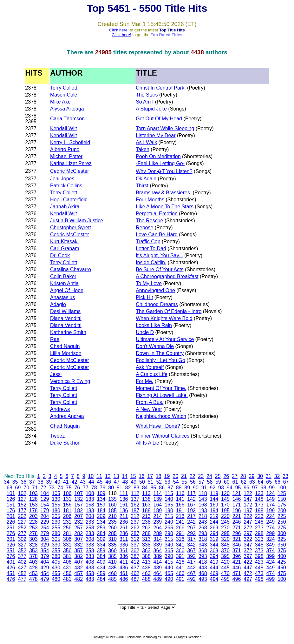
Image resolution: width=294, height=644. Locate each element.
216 (180, 516)
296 (237, 533)
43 (83, 482)
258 (90, 528)
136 (124, 499)
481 (67, 579)
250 (282, 522)
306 (67, 539)
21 (184, 476)
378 (33, 556)
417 (191, 562)
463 (146, 573)
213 (146, 516)
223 (259, 516)
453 (33, 573)
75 (69, 488)
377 (22, 556)
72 (43, 488)
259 (101, 528)
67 (286, 482)
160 (112, 505)
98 (264, 488)
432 (78, 568)
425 (282, 562)
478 (33, 579)
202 (22, 516)
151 (11, 505)
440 (169, 568)
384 (101, 556)
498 (259, 579)
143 (203, 499)
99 (272, 488)
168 (203, 505)
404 (45, 562)
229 (45, 522)
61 (235, 482)
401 (11, 562)
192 (191, 510)
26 (226, 476)
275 (282, 528)
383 (90, 556)
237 (135, 522)
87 (170, 488)
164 (158, 505)
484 (101, 579)
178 (33, 510)
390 (169, 556)
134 (101, 499)
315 (169, 539)
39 (49, 482)
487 (135, 579)
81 (120, 488)
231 (67, 522)
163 (146, 505)
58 (210, 482)
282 (78, 533)
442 (191, 568)
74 (60, 488)
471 (237, 573)
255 (56, 528)
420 (225, 562)
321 (237, 539)
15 (133, 476)
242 (191, 522)
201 (11, 516)
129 (45, 499)
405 (56, 562)
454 (45, 573)
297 (248, 533)
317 (191, 539)
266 (180, 528)
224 (270, 516)
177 (22, 510)
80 (111, 488)
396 (237, 556)
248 (259, 522)
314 (158, 539)
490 (169, 579)
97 (255, 488)
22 (193, 476)
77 (86, 488)
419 (214, 562)
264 (158, 528)
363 (146, 550)
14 (125, 476)
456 (67, 573)
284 (101, 533)
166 (180, 505)
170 (225, 505)
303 (33, 539)
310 (112, 539)
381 (67, 556)
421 (237, 562)
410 (112, 562)
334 (101, 545)
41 (66, 482)
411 (124, 562)
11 (99, 476)
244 (214, 522)
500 (282, 579)
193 (203, 510)
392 (191, 556)
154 (45, 505)
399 (270, 556)
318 (203, 539)
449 (270, 568)
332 (78, 545)
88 (179, 488)
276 (11, 533)
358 (90, 550)
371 (237, 550)
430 (56, 568)
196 (237, 510)
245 (225, 522)
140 (169, 499)
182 (78, 510)
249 (270, 522)
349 (270, 545)
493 (203, 579)
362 (135, 550)
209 (101, 516)
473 (259, 573)
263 (146, 528)
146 (237, 499)
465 (169, 573)
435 (112, 568)
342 (191, 545)
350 (282, 545)
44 (91, 482)
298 (259, 533)
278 (33, 533)
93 (221, 488)
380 (56, 556)
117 (191, 493)
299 (270, 533)
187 (135, 510)
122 (248, 493)
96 (246, 488)
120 (225, 493)
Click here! (119, 30)
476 (11, 579)
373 (259, 550)
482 (78, 579)
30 (260, 476)
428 (33, 568)
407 (78, 562)
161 (124, 505)
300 (282, 533)
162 (135, 505)
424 (270, 562)
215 (169, 516)
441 (180, 568)
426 (11, 568)
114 (158, 493)
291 (180, 533)
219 (214, 516)
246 (237, 522)
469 (214, 573)
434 (101, 568)
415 (169, 562)
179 (45, 510)
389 (158, 556)
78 (94, 488)
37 (32, 482)
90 (196, 488)
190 (169, 510)
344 (214, 545)
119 (214, 493)
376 (11, 556)
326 (11, 545)
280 (56, 533)
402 (22, 562)
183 (90, 510)
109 (101, 493)
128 (33, 499)
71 (35, 488)
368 (203, 550)
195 (225, 510)
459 (101, 573)
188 (146, 510)
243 (203, 522)
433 (90, 568)
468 (203, 573)
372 (248, 550)
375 (282, 550)
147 (248, 499)
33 (285, 476)
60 (227, 482)
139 (158, 499)
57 (201, 482)
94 (230, 488)
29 (252, 476)
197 (248, 510)
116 (180, 493)
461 (124, 573)
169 (214, 505)
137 (135, 499)
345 (225, 545)
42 (75, 482)
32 (277, 476)
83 (136, 488)
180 (56, 510)
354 (45, 550)
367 (191, 550)
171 (237, 505)
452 (22, 573)
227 (22, 522)
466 (180, 573)
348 (259, 545)
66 (278, 482)
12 (108, 476)
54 (176, 482)
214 (158, 516)
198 (259, 510)
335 (112, 545)
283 (90, 533)
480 (56, 579)
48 (125, 482)
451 (11, 573)
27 (235, 476)
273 (259, 528)
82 (128, 488)
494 (214, 579)
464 (158, 573)
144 (214, 499)
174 (270, 505)
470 (225, 573)
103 (33, 493)
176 (11, 510)
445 (225, 568)
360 (112, 550)
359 (101, 550)
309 (101, 539)
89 (187, 488)
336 (124, 545)
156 (67, 505)
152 (22, 505)
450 (282, 568)
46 (108, 482)
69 (18, 488)
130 (56, 499)
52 (159, 482)
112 (135, 493)
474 (270, 573)
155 (56, 505)
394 (214, 556)
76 (77, 488)
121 (237, 493)
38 (41, 482)
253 (33, 528)
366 (180, 550)
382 (78, 556)
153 (33, 505)
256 (67, 528)
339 (158, 545)
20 (175, 476)
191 (180, 510)
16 (142, 476)
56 (193, 482)
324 (270, 539)
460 (112, 573)
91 (204, 488)
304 (45, 539)
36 (23, 482)
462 (135, 573)
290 (169, 533)
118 (203, 493)
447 (248, 568)
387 (135, 556)
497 (248, 579)
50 (142, 482)
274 (270, 528)
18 (159, 476)
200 (282, 510)
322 (248, 539)
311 (124, 539)
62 (244, 482)
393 (203, 556)
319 (214, 539)
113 (146, 493)
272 (248, 528)
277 (22, 533)
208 (90, 516)
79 (102, 488)
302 (22, 539)
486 (124, 579)
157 (78, 505)
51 (151, 482)
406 (67, 562)
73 (52, 488)
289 (158, 533)
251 (11, 528)
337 (135, 545)
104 (45, 493)
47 (117, 482)
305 (56, 539)
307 (78, 539)
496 (237, 579)
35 (15, 482)
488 (146, 579)
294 (214, 533)
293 (203, 533)
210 (112, 516)
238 (146, 522)
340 (169, 545)
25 (218, 476)
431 (67, 568)
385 (112, 556)
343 (203, 545)
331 (67, 545)
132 (78, 499)
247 (248, 522)
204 (45, 516)
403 (33, 562)
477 (22, 579)
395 (225, 556)
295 (225, 533)
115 (169, 493)
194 (214, 510)
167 (191, 505)
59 (218, 482)
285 (112, 533)
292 (191, 533)
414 (158, 562)
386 (124, 556)
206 (67, 516)
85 (154, 488)
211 (124, 516)
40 (57, 482)
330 (56, 545)
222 (248, 516)
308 (90, 539)
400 (282, 556)
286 (124, 533)
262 (135, 528)
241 (180, 522)
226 (11, 522)
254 (45, 528)
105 (56, 493)
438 (146, 568)
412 (135, 562)
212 (135, 516)
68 (10, 488)
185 (112, 510)
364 (158, 550)
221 (237, 516)
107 (78, 493)
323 (259, 539)
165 (169, 505)
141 (180, 499)
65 (269, 482)
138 (146, 499)
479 (45, 579)
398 (259, 556)
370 (225, 550)
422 (248, 562)
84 (145, 488)
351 (11, 550)
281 (67, 533)
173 (259, 505)
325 (282, 539)
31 (269, 476)
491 (180, 579)
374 (270, 550)
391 (180, 556)
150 (282, 499)
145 (225, 499)
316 (180, 539)
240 (169, 522)
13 (116, 476)
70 (26, 488)
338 (146, 545)
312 (135, 539)
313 (146, 539)
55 (184, 482)
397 (248, 556)
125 (282, 493)
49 (134, 482)
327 (22, 545)
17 (150, 476)
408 (90, 562)
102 (22, 493)
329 (45, 545)
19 (167, 476)
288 (146, 533)
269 (214, 528)
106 (67, 493)
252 (22, 528)
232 (78, 522)
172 (248, 505)
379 (45, 556)
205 (56, 516)
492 (191, 579)
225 (282, 516)
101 (11, 493)
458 (90, 573)
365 (169, 550)
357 (78, 550)
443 (203, 568)
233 (90, 522)
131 (67, 499)
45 (100, 482)
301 (11, 539)
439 (158, 568)
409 (101, 562)
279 (45, 533)
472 (248, 573)
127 (22, 499)
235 (112, 522)
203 (33, 516)
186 (124, 510)
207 (78, 516)
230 (56, 522)
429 (45, 568)
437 (135, 568)
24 (209, 476)
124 (270, 493)
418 (203, 562)
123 (259, 493)
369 (214, 550)
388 (146, 556)
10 (91, 476)
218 (203, 516)
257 (78, 528)
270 (225, 528)
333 (90, 545)
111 (124, 493)
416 (180, 562)
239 (158, 522)
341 (180, 545)
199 (270, 510)
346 (237, 545)
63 (252, 482)
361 (124, 550)
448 (259, 568)
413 (146, 562)
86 (162, 488)
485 (112, 579)
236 (124, 522)
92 (212, 488)
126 (11, 499)
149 (270, 499)
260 (112, 528)
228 (33, 522)
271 (237, 528)
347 (248, 545)
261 (124, 528)
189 (158, 510)
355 (56, 550)
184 (101, 510)
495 (225, 579)
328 (33, 545)
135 (112, 499)
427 (22, 568)
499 (270, 579)
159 (101, 505)
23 (201, 476)
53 (167, 482)
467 (191, 573)
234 (101, 522)
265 (169, 528)
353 (33, 550)
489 (158, 579)
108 (90, 493)
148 (259, 499)
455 (56, 573)
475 (282, 573)
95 (238, 488)
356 (67, 550)
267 (191, 528)
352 (22, 550)
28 (243, 476)
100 (282, 488)
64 (261, 482)
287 (135, 533)
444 (214, 568)
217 (191, 516)
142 (191, 499)
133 (90, 499)
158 (90, 505)
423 (259, 562)
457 (78, 573)
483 (90, 579)
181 (67, 510)
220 (225, 516)
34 (7, 482)
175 (282, 505)
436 (124, 568)
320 (225, 539)
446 (237, 568)
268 (203, 528)
